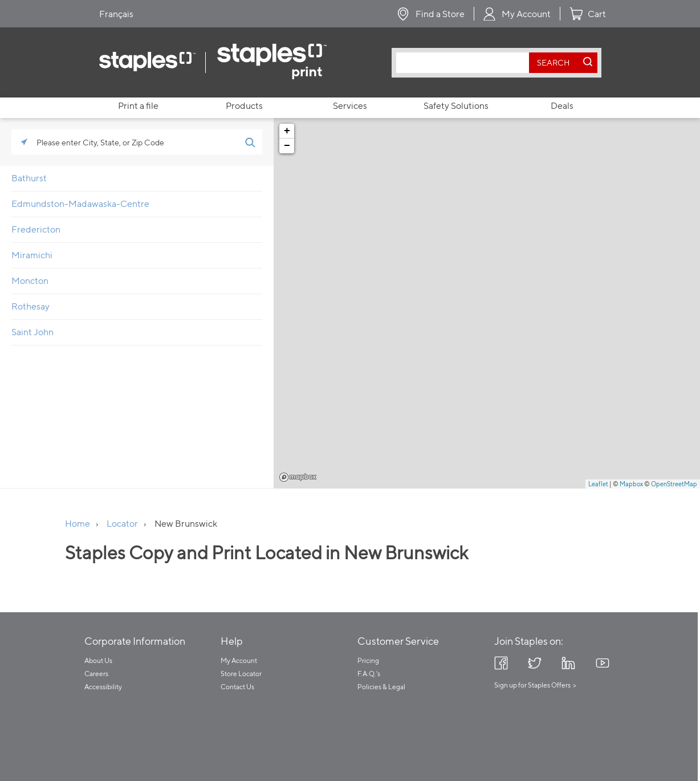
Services (350, 106)
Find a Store (440, 14)
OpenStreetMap (674, 484)
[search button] (554, 63)
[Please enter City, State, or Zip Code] (137, 142)
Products (244, 106)
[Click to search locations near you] (24, 142)
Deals (562, 106)
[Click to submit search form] (250, 142)
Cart (597, 14)
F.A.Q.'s (369, 674)
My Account (526, 14)
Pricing (368, 660)
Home (78, 524)
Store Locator (241, 674)
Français (116, 14)
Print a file (138, 106)
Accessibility (103, 687)
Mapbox (298, 477)
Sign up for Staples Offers (532, 685)
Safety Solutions (456, 106)
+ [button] (287, 131)
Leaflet (598, 484)
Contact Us (237, 687)
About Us (98, 660)
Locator (122, 524)
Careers (96, 674)
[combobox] (465, 63)
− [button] (287, 146)
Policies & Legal (381, 687)
